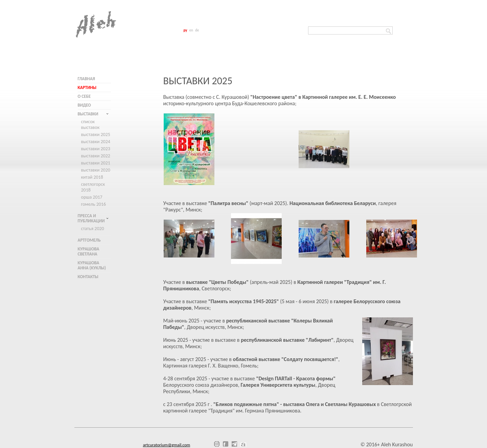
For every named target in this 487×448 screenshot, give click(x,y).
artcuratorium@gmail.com (167, 445)
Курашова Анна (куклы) (92, 265)
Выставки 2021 (96, 163)
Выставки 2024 (96, 142)
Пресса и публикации (91, 218)
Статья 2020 (93, 229)
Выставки (88, 114)
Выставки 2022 (96, 156)
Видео (84, 105)
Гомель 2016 (94, 204)
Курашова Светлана (89, 251)
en (191, 30)
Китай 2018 (92, 177)
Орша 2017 (92, 197)
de (197, 30)
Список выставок (90, 125)
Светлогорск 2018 (93, 187)
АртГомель (89, 240)
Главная (87, 79)
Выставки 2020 (96, 170)
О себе (84, 96)
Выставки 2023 (96, 149)
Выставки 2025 (96, 135)
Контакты (88, 277)
